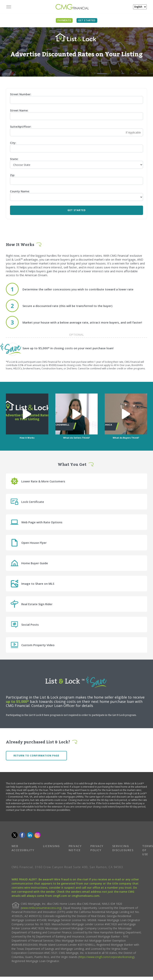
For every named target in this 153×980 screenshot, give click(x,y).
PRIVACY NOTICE (75, 848)
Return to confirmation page (36, 756)
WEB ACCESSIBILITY (23, 848)
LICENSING (51, 846)
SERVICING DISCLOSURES (123, 848)
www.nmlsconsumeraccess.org (41, 908)
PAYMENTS (64, 20)
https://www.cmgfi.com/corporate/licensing (106, 957)
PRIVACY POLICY (97, 848)
